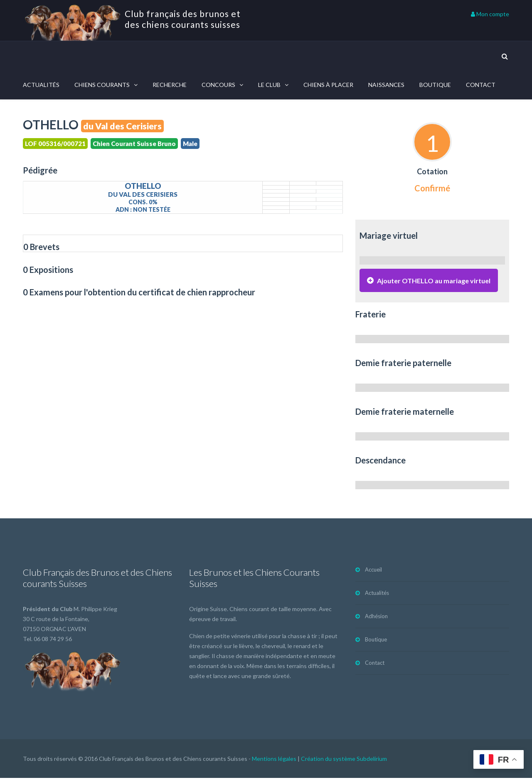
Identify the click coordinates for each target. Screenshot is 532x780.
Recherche (170, 85)
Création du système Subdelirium (344, 761)
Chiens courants (102, 85)
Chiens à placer (328, 85)
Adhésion (376, 618)
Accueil (373, 572)
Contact (481, 85)
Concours (218, 85)
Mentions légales (274, 761)
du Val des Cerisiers (122, 126)
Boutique (435, 85)
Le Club (269, 85)
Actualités (41, 85)
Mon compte (490, 14)
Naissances (386, 85)
